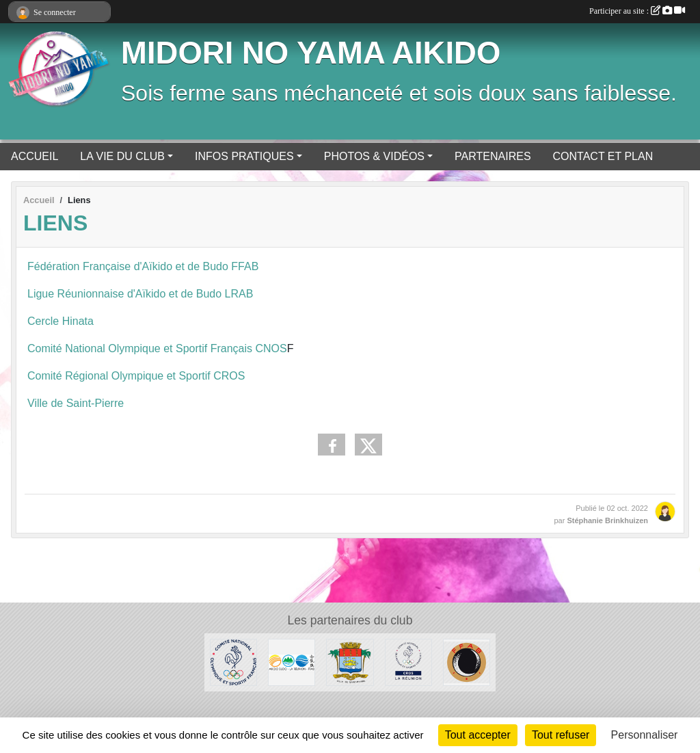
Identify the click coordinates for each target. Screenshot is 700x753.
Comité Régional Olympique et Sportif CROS (136, 376)
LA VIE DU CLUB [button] (122, 156)
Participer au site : (637, 11)
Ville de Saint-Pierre (76, 403)
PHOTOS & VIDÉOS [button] (374, 156)
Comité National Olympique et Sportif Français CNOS (157, 348)
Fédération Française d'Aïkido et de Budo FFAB (143, 266)
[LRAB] (292, 662)
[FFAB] (467, 662)
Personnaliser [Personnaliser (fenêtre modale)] (645, 735)
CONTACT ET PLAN (603, 156)
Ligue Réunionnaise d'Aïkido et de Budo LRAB (140, 294)
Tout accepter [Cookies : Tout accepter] (478, 735)
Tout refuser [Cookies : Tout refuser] (561, 735)
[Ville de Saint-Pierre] (350, 662)
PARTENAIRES (493, 156)
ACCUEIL (35, 156)
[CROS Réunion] (408, 662)
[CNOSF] (233, 662)
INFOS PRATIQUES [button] (244, 156)
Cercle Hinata (62, 321)
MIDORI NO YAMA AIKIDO (311, 53)
